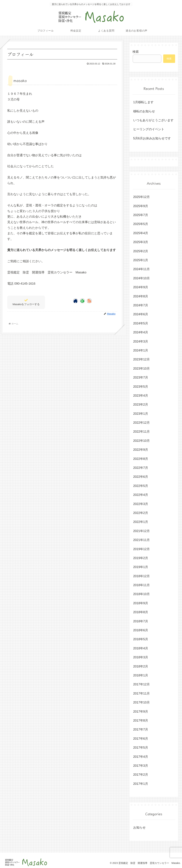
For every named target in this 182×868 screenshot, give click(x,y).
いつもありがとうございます (153, 120)
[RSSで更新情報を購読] (89, 301)
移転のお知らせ (144, 111)
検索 (136, 52)
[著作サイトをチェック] (75, 301)
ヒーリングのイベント (149, 129)
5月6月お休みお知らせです (152, 138)
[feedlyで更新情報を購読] (82, 301)
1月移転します (143, 102)
